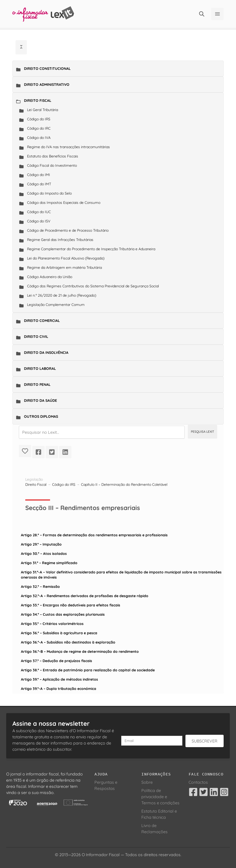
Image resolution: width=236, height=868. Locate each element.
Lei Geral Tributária (43, 110)
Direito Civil (36, 337)
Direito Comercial (42, 321)
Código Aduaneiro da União (50, 277)
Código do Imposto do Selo (49, 193)
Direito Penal (37, 385)
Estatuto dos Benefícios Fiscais (53, 156)
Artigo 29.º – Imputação (41, 544)
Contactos (198, 782)
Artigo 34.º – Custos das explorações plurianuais (63, 614)
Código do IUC (39, 212)
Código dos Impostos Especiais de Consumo (64, 203)
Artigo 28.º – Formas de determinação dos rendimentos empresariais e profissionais (94, 535)
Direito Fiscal (38, 101)
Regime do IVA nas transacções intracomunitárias (68, 147)
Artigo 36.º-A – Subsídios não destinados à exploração (68, 642)
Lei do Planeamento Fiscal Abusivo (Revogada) (66, 258)
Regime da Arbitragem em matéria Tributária (64, 268)
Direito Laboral (40, 369)
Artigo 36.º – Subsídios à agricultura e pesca (59, 633)
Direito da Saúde (40, 400)
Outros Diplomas (41, 416)
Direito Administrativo (47, 85)
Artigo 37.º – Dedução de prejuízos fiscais (56, 661)
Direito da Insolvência (46, 353)
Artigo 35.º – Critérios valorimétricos (52, 624)
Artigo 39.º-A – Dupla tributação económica (59, 689)
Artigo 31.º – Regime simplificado (49, 563)
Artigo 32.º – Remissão (40, 587)
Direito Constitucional (47, 69)
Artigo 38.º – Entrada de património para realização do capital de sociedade (88, 670)
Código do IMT (39, 184)
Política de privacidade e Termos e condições (160, 797)
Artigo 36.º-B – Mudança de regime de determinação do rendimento (80, 652)
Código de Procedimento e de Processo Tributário (68, 230)
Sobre (147, 782)
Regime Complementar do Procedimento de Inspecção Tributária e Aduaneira (91, 249)
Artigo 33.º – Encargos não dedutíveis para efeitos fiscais (71, 605)
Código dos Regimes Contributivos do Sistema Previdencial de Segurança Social (93, 286)
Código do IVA (39, 138)
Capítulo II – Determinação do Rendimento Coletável (124, 485)
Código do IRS (39, 119)
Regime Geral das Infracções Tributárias (60, 240)
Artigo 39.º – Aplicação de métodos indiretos (59, 679)
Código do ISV (39, 221)
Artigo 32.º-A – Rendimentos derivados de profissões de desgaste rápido (85, 596)
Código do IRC (39, 128)
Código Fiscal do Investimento (52, 165)
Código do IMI (39, 175)
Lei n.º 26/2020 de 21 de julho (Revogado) (62, 295)
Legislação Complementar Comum (56, 305)
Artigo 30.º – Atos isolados (44, 554)
